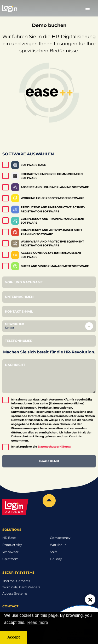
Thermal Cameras (16, 581)
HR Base (9, 538)
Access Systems (15, 593)
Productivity (12, 545)
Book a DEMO (49, 461)
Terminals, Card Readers (21, 587)
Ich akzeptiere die (41, 447)
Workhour (58, 545)
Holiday (56, 559)
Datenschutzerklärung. (55, 447)
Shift (53, 552)
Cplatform (10, 559)
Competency (60, 538)
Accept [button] (14, 637)
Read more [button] (38, 622)
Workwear (10, 552)
